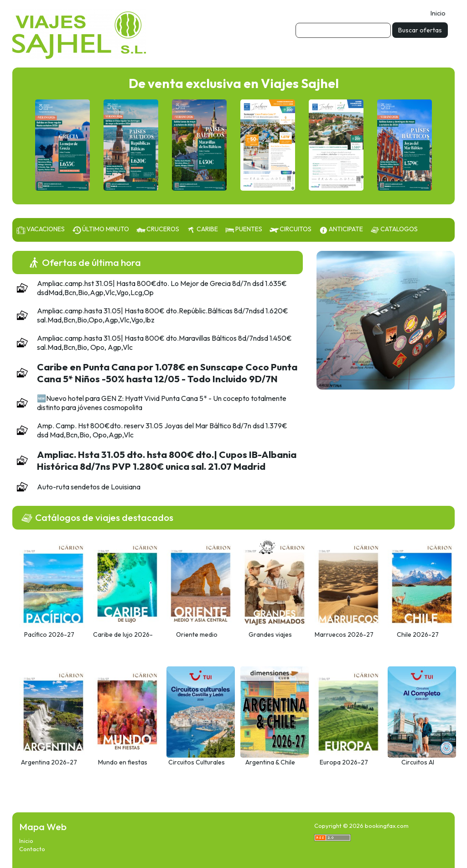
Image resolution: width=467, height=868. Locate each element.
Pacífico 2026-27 (49, 634)
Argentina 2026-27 (49, 762)
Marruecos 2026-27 (344, 634)
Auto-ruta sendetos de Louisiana (89, 487)
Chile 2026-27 (418, 634)
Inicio (438, 13)
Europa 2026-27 (344, 762)
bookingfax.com (387, 826)
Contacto (32, 849)
